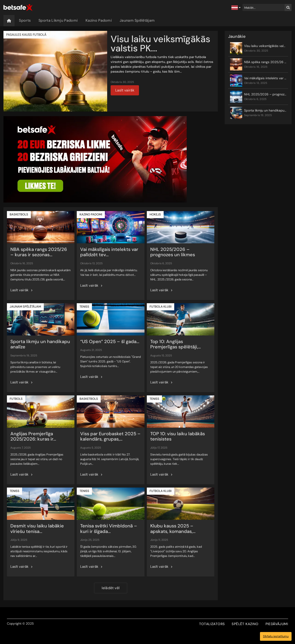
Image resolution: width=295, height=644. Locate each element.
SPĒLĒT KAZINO (245, 624)
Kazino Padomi (99, 20)
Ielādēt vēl (111, 588)
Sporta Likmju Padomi (58, 20)
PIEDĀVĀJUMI (277, 624)
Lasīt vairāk (125, 90)
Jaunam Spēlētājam (137, 20)
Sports (25, 20)
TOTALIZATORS (212, 624)
